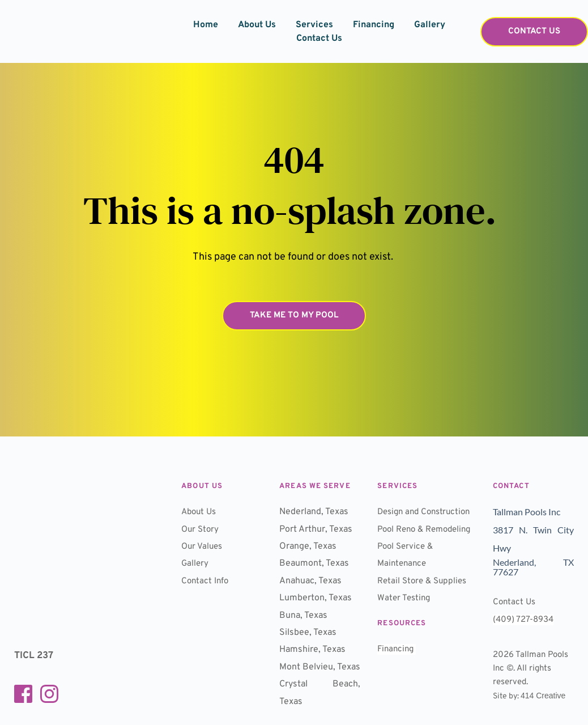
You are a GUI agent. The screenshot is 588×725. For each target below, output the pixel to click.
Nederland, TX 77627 (534, 565)
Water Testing (406, 633)
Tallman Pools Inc (528, 512)
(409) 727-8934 (525, 617)
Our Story (201, 529)
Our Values (203, 546)
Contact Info (206, 581)
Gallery (195, 563)
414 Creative (543, 694)
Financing (398, 684)
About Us (200, 512)
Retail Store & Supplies (425, 616)
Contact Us (515, 600)
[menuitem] (206, 25)
